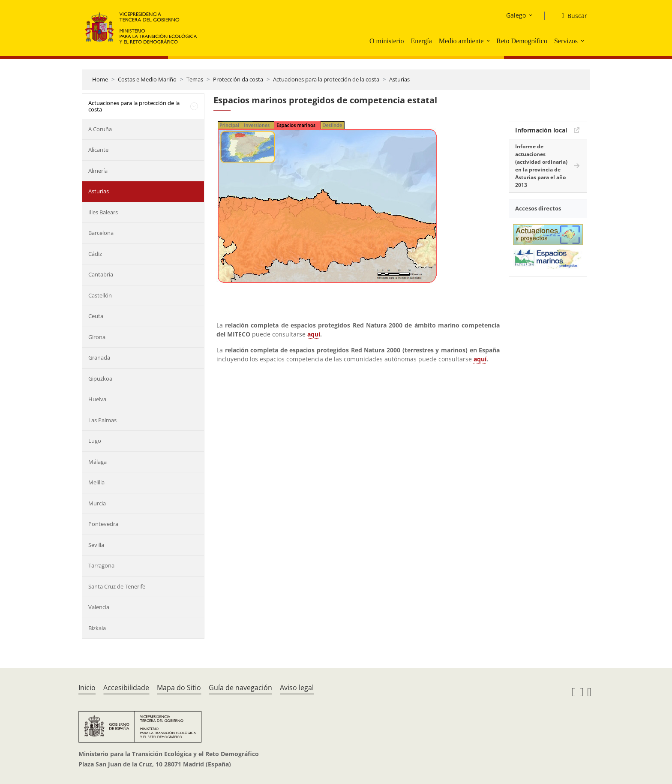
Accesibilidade (126, 688)
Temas (195, 79)
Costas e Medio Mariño (147, 79)
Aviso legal (297, 688)
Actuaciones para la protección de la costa (326, 79)
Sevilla (96, 545)
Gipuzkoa (100, 378)
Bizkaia (97, 628)
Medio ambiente (461, 41)
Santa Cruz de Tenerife (117, 586)
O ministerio (387, 41)
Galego (516, 15)
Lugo (95, 441)
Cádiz (95, 254)
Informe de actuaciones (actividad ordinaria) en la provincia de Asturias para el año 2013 (541, 166)
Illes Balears (103, 212)
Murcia (97, 503)
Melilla (96, 482)
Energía (421, 41)
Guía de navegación (240, 688)
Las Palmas (102, 420)
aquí (314, 334)
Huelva (97, 399)
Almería (98, 171)
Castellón (100, 295)
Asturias (399, 79)
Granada (99, 357)
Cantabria (101, 274)
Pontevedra (103, 524)
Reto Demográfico (522, 41)
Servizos (566, 41)
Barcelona (101, 233)
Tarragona (101, 565)
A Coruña (100, 129)
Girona (97, 337)
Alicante (98, 150)
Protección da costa (238, 79)
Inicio (87, 688)
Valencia (99, 607)
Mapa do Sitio (179, 688)
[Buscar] (571, 16)
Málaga (97, 462)
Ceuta (96, 316)
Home (100, 79)
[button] (489, 41)
